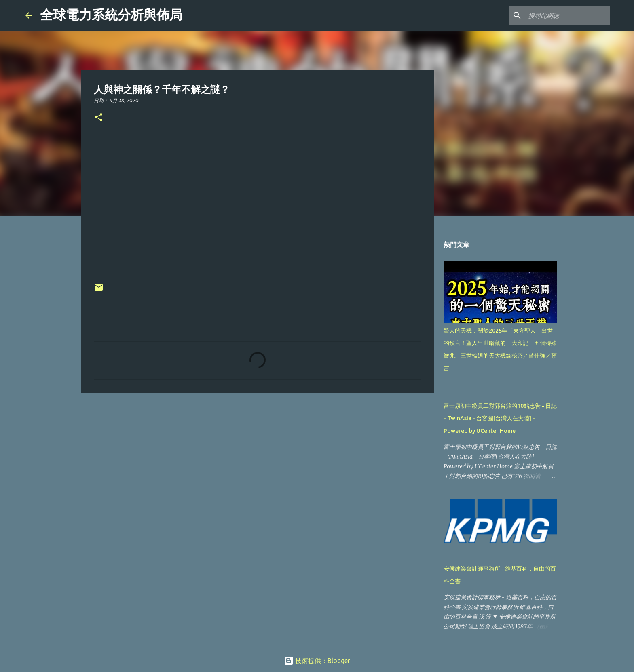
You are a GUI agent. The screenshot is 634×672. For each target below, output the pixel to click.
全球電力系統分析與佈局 (111, 15)
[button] (99, 118)
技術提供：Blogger (317, 661)
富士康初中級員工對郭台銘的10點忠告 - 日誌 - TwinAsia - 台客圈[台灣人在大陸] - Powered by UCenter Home (500, 418)
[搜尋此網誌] (568, 15)
